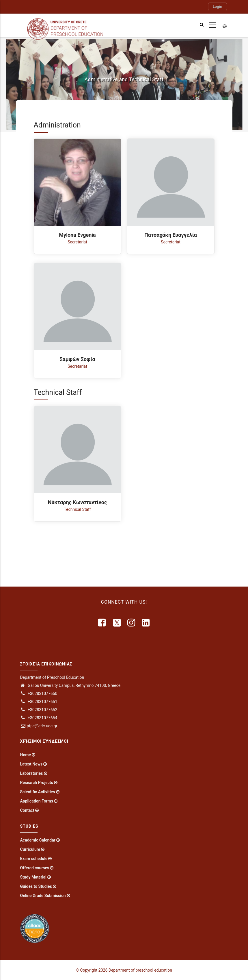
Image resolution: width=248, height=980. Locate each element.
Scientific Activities (38, 792)
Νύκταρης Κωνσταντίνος (77, 502)
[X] (117, 623)
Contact (27, 810)
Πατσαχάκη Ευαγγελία (171, 235)
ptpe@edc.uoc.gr (39, 726)
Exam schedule (34, 859)
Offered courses (35, 868)
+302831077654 (39, 718)
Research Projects (37, 783)
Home (26, 755)
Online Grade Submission (43, 896)
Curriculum (30, 849)
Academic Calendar (38, 840)
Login (217, 7)
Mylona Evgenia (77, 235)
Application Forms (37, 801)
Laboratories (32, 773)
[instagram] (132, 623)
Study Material (33, 877)
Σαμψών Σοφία (77, 359)
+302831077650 (39, 694)
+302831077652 (39, 710)
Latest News (31, 764)
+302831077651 (39, 702)
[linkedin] (146, 623)
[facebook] (102, 623)
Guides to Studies (36, 886)
